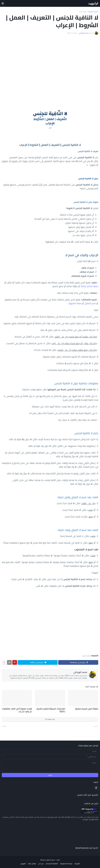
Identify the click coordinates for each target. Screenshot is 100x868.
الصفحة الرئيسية (93, 12)
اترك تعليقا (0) (50, 719)
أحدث (95, 726)
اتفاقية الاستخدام (52, 863)
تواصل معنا (32, 863)
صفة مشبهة (75, 303)
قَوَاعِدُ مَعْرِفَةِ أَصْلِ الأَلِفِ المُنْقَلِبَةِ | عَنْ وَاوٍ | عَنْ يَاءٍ (18, 710)
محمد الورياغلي (80, 672)
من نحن (41, 863)
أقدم (4, 726)
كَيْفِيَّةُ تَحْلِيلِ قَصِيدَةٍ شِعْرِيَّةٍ (88, 709)
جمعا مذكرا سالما (89, 286)
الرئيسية (77, 863)
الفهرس (23, 863)
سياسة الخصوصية (66, 863)
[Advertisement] (50, 67)
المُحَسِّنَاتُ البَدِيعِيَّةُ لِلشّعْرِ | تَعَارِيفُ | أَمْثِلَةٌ (51, 710)
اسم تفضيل (90, 303)
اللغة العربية (83, 12)
